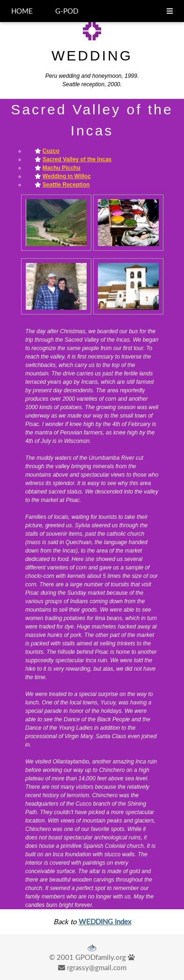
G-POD (67, 11)
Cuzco (51, 151)
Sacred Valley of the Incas (77, 159)
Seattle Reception (66, 185)
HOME (22, 11)
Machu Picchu (62, 168)
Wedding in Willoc (67, 176)
